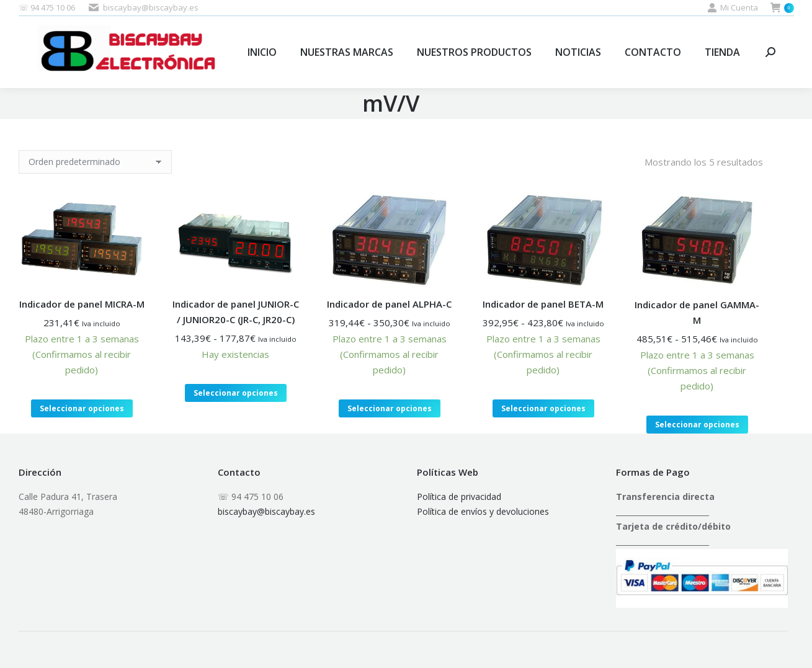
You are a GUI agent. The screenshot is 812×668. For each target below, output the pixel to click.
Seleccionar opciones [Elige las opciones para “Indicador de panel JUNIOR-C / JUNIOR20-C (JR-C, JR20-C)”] (236, 393)
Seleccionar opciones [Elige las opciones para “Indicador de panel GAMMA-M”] (697, 425)
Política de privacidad (459, 497)
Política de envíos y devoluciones (483, 511)
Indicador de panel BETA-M (543, 304)
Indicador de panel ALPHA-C (389, 304)
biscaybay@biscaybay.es (266, 511)
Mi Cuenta (733, 8)
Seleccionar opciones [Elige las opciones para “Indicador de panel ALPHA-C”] (390, 408)
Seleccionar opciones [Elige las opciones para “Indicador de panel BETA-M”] (543, 408)
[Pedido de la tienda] (95, 162)
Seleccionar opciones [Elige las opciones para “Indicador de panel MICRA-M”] (82, 408)
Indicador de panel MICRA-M (82, 304)
